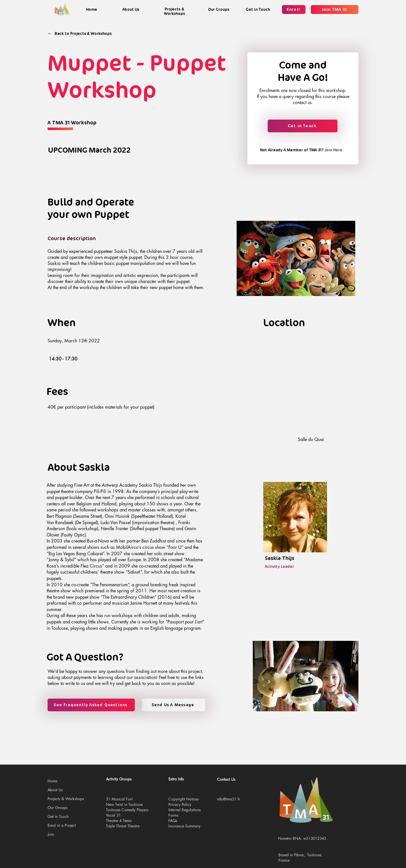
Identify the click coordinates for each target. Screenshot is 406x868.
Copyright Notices (184, 799)
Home (52, 781)
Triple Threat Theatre (123, 826)
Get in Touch (58, 816)
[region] (91, 10)
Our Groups (58, 808)
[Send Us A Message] (174, 705)
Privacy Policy (180, 804)
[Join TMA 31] (335, 10)
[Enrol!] (294, 10)
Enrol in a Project (62, 825)
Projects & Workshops (66, 799)
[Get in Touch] (303, 126)
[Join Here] (332, 150)
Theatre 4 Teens (119, 821)
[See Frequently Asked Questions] (91, 705)
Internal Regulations (185, 810)
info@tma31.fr (229, 799)
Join (51, 834)
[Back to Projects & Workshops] (80, 34)
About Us (55, 790)
